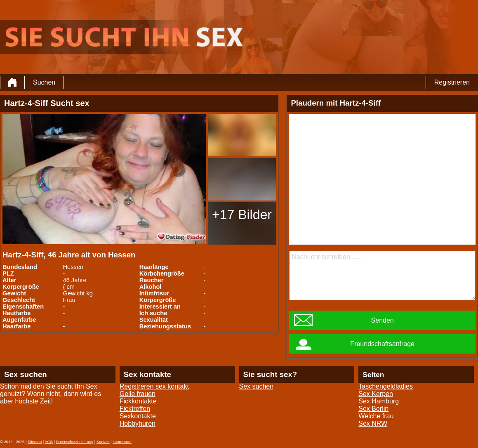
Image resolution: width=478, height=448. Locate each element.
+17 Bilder (242, 215)
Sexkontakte (138, 416)
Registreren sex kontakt (154, 386)
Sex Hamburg (379, 401)
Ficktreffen (135, 409)
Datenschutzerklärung (75, 442)
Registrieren (452, 82)
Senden (383, 320)
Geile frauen (138, 394)
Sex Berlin (373, 409)
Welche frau (376, 416)
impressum (122, 442)
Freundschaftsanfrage (382, 344)
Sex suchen (257, 386)
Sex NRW (373, 423)
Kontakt (103, 442)
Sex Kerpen (376, 394)
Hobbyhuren (138, 423)
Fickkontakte (138, 401)
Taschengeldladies (386, 386)
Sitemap (35, 442)
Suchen (44, 82)
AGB (49, 442)
